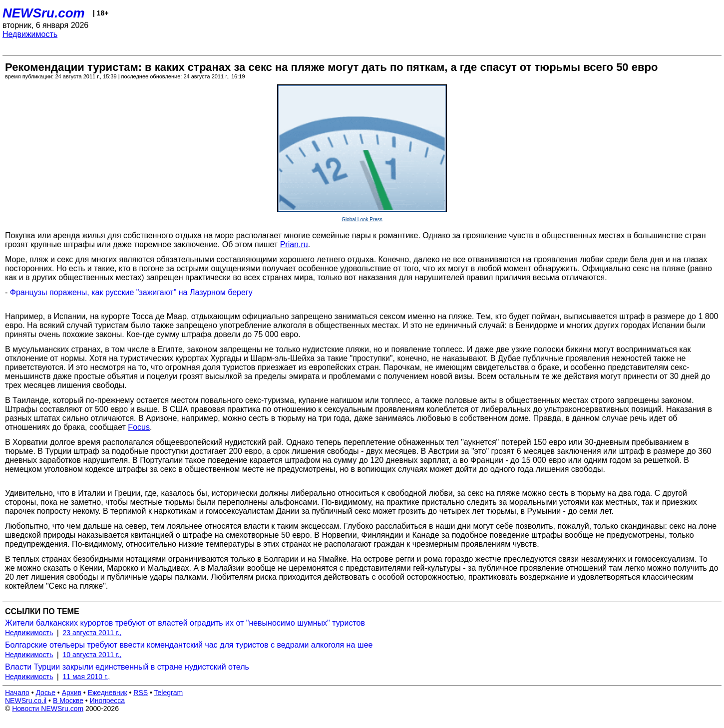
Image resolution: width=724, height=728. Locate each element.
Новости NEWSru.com (48, 709)
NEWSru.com (44, 13)
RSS (141, 693)
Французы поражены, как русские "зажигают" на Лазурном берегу (131, 292)
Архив (72, 693)
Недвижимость (30, 34)
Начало (17, 693)
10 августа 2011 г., (92, 655)
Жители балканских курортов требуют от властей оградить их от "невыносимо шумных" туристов (185, 623)
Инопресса (108, 701)
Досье (45, 693)
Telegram (169, 693)
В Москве (68, 701)
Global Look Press (362, 219)
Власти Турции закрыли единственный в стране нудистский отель (127, 667)
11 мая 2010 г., (87, 677)
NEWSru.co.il (26, 701)
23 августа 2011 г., (92, 633)
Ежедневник (108, 693)
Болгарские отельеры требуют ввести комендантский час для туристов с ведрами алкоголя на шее (189, 645)
